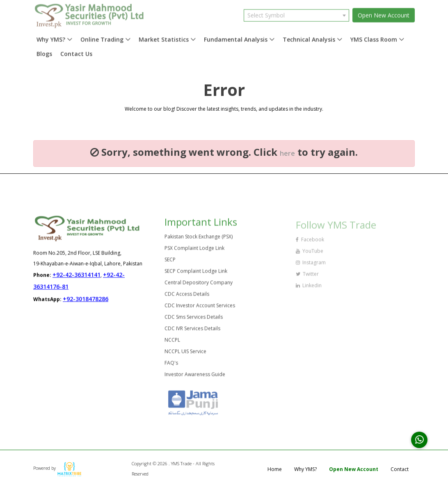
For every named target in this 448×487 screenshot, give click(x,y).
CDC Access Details (187, 296)
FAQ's (171, 365)
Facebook (310, 242)
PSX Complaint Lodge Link (194, 250)
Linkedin (309, 288)
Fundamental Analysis (236, 38)
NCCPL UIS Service (185, 354)
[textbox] (296, 13)
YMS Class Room (374, 38)
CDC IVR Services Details (192, 331)
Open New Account (384, 13)
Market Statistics (164, 38)
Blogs (44, 52)
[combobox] (296, 13)
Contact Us (76, 52)
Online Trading (102, 38)
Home (275, 469)
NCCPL (172, 342)
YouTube (310, 254)
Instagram (311, 265)
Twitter (307, 276)
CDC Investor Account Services (200, 308)
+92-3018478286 (86, 299)
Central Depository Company (199, 285)
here (287, 153)
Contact (400, 469)
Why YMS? (51, 38)
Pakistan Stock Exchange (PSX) (199, 239)
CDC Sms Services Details (194, 319)
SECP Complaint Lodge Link (196, 273)
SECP (170, 262)
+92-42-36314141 (77, 275)
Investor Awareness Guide (195, 377)
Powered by (57, 468)
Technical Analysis (309, 38)
